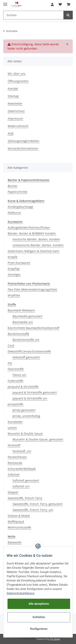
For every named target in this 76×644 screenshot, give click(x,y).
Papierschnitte (18, 192)
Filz (10, 363)
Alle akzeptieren (39, 604)
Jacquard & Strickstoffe (23, 387)
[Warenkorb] (69, 4)
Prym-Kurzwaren (19, 263)
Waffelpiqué (16, 521)
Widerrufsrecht (18, 126)
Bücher (13, 186)
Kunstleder (15, 422)
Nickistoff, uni (22, 451)
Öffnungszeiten (18, 81)
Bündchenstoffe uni (26, 340)
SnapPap (14, 269)
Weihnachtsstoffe (19, 527)
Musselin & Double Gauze (25, 433)
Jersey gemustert (24, 410)
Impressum (15, 118)
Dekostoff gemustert (26, 357)
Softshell (14, 475)
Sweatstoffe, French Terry (25, 498)
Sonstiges (14, 274)
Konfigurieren (39, 629)
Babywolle (15, 542)
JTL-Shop (55, 639)
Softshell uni (21, 486)
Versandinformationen (23, 148)
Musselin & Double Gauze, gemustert (38, 439)
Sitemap (13, 96)
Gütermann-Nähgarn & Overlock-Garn (34, 251)
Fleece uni (19, 375)
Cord (11, 345)
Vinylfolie (14, 295)
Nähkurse (14, 213)
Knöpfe (13, 257)
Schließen (39, 617)
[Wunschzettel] (60, 4)
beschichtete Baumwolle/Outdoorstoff (33, 328)
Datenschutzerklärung (20, 593)
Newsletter (15, 103)
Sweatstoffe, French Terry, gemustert (38, 504)
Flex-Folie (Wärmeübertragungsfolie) (32, 289)
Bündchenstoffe (18, 334)
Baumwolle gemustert (27, 316)
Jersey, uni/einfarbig (26, 416)
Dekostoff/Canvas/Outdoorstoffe (29, 351)
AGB (11, 133)
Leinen (12, 428)
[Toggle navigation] (5, 3)
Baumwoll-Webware (21, 310)
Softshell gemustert (26, 480)
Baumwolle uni (23, 322)
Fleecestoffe (16, 369)
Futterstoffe (16, 381)
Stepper (13, 492)
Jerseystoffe (16, 404)
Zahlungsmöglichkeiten (24, 141)
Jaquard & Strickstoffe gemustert (35, 392)
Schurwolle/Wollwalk (22, 469)
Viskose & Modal (19, 516)
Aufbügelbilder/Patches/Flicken (29, 228)
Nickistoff (14, 445)
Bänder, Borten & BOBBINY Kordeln (32, 233)
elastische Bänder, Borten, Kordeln (36, 239)
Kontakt (13, 89)
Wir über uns (17, 74)
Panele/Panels (17, 457)
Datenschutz (16, 111)
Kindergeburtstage (20, 207)
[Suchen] (33, 15)
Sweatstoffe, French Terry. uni (33, 510)
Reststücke (15, 463)
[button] (52, 4)
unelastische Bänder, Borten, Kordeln (38, 245)
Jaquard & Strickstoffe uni (30, 398)
